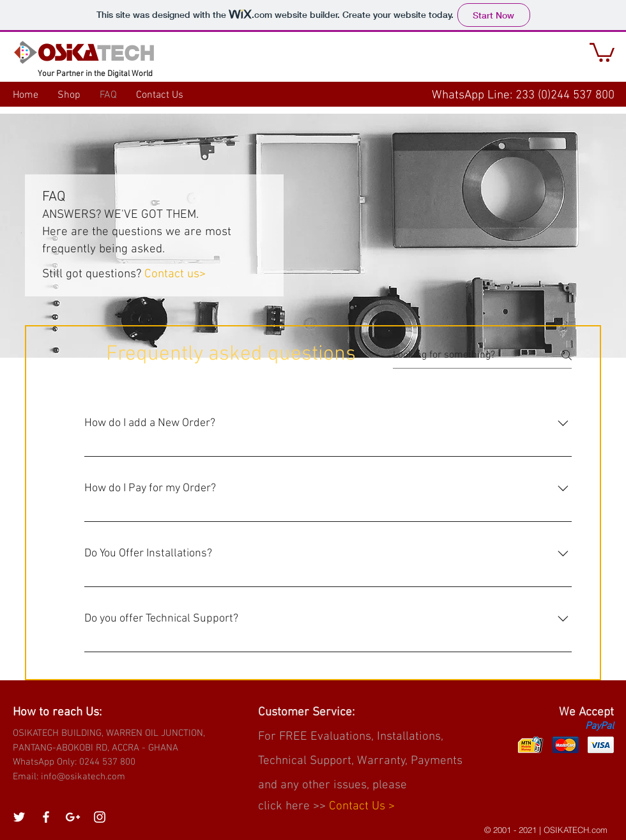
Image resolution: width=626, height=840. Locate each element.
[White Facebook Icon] (46, 817)
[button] (602, 51)
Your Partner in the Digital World (95, 74)
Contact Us (359, 806)
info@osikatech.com (83, 777)
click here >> (294, 806)
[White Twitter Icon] (19, 817)
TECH (126, 53)
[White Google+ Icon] (73, 817)
